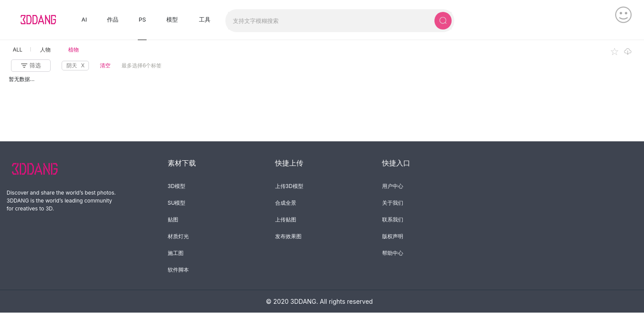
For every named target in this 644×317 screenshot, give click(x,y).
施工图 (176, 253)
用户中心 (393, 186)
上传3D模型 (289, 186)
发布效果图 (288, 236)
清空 (105, 65)
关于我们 (393, 203)
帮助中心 (393, 253)
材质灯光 (178, 236)
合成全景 (286, 203)
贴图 (173, 219)
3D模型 (177, 186)
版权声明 (393, 236)
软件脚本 (178, 270)
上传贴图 (286, 219)
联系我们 (393, 219)
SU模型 (177, 203)
